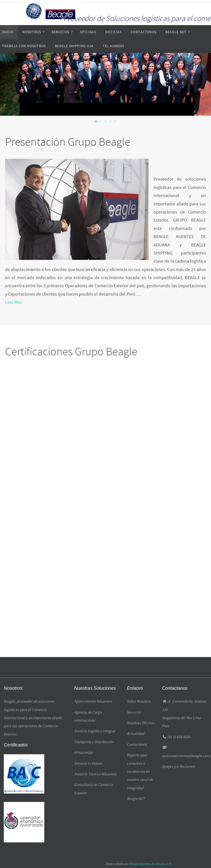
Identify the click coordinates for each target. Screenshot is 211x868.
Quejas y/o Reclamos (178, 766)
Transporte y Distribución (94, 742)
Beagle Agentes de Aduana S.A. (151, 864)
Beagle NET (136, 798)
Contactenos (137, 744)
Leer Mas (13, 303)
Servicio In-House (88, 763)
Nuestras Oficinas (141, 723)
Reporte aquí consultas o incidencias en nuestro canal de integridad (140, 771)
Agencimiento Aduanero (93, 701)
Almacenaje (83, 752)
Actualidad (135, 733)
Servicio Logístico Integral (95, 731)
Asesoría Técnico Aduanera (95, 774)
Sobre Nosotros (139, 701)
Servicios (134, 712)
